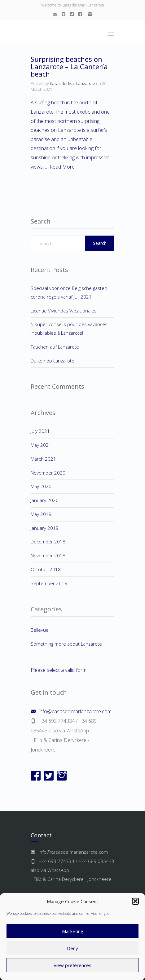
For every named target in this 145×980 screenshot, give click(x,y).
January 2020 (45, 500)
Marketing (73, 931)
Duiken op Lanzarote (53, 361)
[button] (135, 901)
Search (100, 243)
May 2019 (41, 514)
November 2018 (48, 555)
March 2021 (43, 459)
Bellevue (40, 630)
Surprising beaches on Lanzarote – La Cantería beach (69, 66)
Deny (72, 948)
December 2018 (48, 542)
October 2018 (46, 569)
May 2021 (41, 445)
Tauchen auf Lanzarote (55, 347)
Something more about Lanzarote (66, 644)
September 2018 (49, 583)
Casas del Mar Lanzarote (72, 83)
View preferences (72, 965)
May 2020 (41, 486)
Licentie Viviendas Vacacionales (64, 311)
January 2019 (45, 528)
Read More (62, 167)
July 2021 (40, 431)
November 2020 (48, 473)
